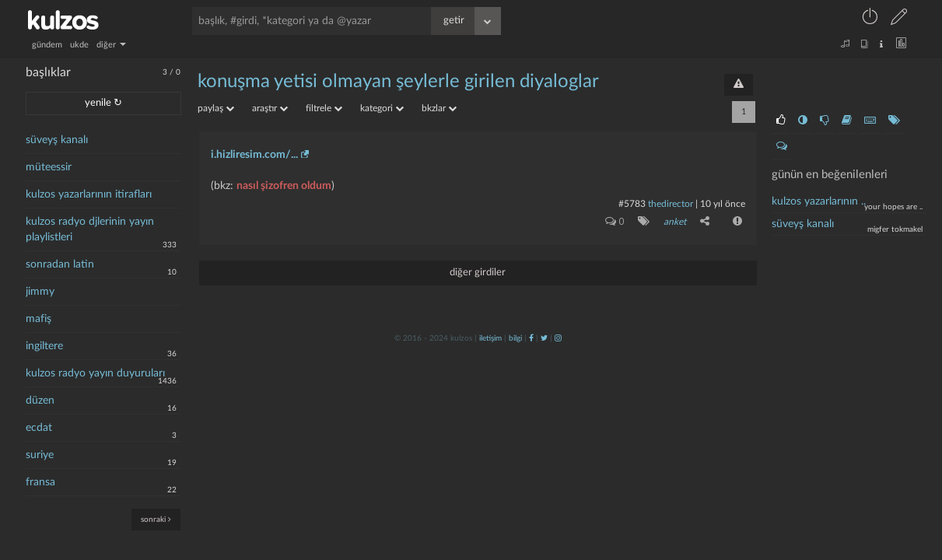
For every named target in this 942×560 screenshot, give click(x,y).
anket (675, 222)
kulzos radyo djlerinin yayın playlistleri (90, 229)
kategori (382, 108)
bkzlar (439, 108)
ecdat (39, 428)
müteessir (49, 167)
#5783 (632, 204)
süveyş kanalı (57, 140)
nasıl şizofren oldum (284, 186)
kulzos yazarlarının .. (819, 201)
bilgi (515, 338)
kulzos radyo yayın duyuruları (95, 373)
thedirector (671, 204)
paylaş (216, 108)
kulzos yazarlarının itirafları (89, 194)
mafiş (39, 319)
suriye (40, 455)
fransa (40, 482)
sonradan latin (60, 264)
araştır (270, 108)
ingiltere (44, 346)
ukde (79, 45)
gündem (47, 45)
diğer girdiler (478, 273)
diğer (111, 45)
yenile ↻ (103, 103)
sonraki (156, 519)
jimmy (40, 292)
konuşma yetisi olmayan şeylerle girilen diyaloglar (398, 82)
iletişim (490, 338)
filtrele (324, 108)
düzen (40, 401)
